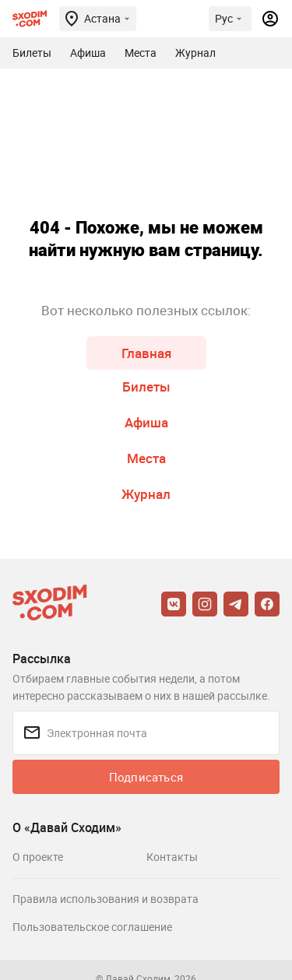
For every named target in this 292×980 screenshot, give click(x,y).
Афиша (146, 422)
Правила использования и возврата (106, 899)
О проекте (38, 857)
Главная (146, 353)
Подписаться (146, 777)
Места (146, 458)
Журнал (146, 494)
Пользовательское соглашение (92, 927)
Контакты (172, 857)
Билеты (146, 386)
